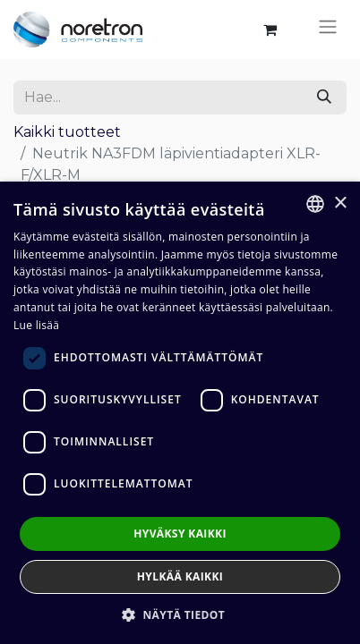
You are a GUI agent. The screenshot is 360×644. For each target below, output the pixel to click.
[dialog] (180, 413)
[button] (180, 614)
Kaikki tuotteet (67, 132)
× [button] (340, 203)
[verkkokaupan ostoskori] (270, 30)
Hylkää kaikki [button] (180, 576)
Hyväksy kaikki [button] (180, 534)
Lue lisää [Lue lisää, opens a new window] (36, 325)
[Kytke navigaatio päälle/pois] (328, 30)
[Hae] (324, 97)
